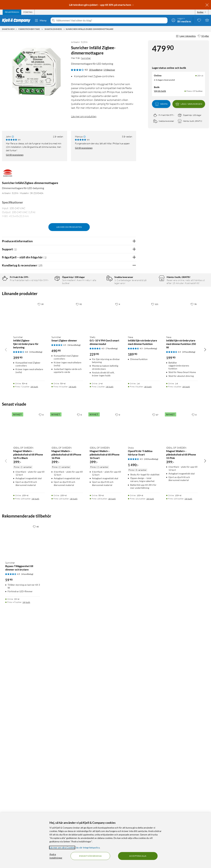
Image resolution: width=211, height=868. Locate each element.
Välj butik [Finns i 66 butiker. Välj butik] (72, 630)
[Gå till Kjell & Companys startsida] (17, 20)
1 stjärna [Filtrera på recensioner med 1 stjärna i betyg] (47, 310)
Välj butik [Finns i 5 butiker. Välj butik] (148, 630)
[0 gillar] (41, 658)
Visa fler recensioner (69, 491)
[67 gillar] (155, 658)
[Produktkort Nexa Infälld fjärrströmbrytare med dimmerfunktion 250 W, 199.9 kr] (182, 560)
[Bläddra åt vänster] (6, 593)
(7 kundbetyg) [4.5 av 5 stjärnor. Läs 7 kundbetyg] (112, 592)
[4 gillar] (118, 548)
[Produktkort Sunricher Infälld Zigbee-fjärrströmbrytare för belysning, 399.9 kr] (29, 560)
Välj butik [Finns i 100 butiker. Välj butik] (112, 742)
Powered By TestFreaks (122, 482)
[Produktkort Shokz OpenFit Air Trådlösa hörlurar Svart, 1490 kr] (144, 671)
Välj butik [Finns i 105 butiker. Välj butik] (35, 742)
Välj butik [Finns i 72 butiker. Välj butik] (34, 630)
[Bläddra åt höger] (205, 593)
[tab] (12, 12)
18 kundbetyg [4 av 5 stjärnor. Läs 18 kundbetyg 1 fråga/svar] (96, 70)
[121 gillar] (155, 548)
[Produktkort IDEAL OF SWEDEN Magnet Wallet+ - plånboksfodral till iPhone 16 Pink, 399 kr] (67, 671)
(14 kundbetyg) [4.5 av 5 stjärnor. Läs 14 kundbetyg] (151, 592)
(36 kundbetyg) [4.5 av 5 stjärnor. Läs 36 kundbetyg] (74, 589)
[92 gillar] (79, 548)
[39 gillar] (41, 548)
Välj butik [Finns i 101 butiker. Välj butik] (150, 742)
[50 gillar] (203, 36)
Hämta (161, 104)
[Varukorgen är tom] (207, 20)
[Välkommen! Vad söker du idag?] (111, 20)
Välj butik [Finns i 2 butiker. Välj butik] (110, 630)
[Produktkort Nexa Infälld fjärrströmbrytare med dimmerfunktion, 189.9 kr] (144, 560)
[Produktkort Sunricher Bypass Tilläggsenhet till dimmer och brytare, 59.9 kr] (23, 784)
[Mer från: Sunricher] (8, 175)
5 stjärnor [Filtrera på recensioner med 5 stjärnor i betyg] (48, 290)
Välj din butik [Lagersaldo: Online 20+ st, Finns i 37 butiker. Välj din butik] (160, 91)
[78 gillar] (194, 548)
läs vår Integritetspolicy (88, 848)
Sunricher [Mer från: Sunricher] (86, 58)
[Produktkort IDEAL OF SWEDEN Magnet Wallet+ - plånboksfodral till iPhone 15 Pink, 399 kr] (182, 671)
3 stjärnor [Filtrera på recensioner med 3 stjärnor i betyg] (48, 300)
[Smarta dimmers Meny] (64, 29)
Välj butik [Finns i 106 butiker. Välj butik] (74, 742)
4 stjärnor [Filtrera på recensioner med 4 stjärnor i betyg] (48, 295)
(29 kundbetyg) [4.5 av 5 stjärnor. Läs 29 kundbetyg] (189, 595)
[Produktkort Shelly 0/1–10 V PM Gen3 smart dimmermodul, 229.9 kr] (105, 560)
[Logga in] (181, 20)
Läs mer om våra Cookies (62, 848)
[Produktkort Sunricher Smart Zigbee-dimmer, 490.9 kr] (67, 560)
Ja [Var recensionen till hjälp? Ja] (124, 354)
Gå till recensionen (15, 155)
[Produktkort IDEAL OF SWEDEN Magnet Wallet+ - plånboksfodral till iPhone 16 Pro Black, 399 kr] (29, 671)
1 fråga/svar (109, 70)
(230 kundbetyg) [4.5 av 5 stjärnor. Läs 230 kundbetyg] (151, 702)
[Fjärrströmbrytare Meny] (42, 29)
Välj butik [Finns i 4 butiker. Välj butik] (186, 630)
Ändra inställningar (56, 856)
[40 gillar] (36, 770)
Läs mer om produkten (84, 116)
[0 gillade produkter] (199, 20)
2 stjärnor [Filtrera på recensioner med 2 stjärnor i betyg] (48, 305)
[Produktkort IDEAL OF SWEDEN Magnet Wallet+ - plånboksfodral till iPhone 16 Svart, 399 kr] (105, 671)
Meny (41, 20)
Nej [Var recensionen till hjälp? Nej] (131, 354)
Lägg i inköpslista (186, 36)
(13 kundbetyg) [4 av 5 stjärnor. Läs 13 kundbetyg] (36, 595)
